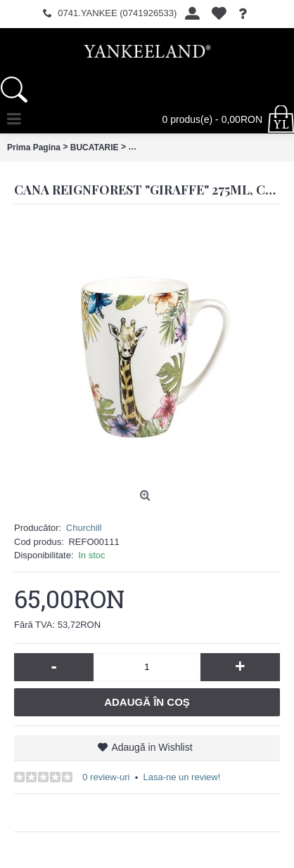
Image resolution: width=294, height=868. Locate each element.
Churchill (84, 528)
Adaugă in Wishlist (152, 747)
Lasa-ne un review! (181, 777)
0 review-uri (106, 777)
